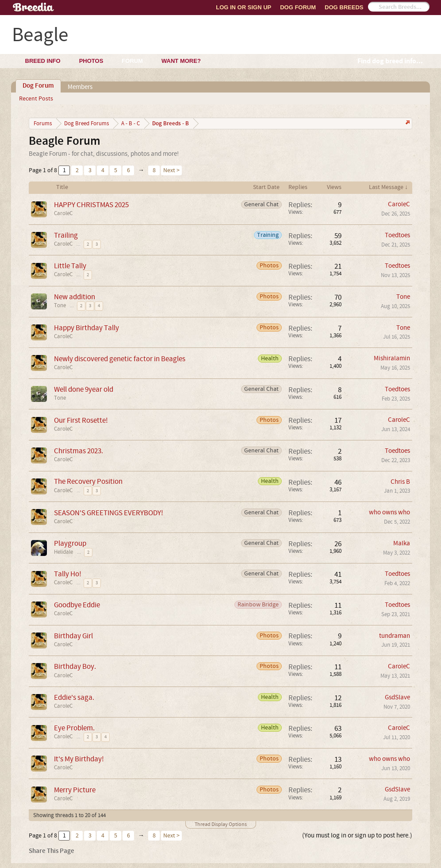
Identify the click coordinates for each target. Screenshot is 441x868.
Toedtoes (397, 235)
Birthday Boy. (75, 666)
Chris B (400, 482)
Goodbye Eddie (77, 605)
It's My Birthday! (79, 759)
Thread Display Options (221, 824)
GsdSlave (397, 697)
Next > (171, 170)
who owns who (389, 512)
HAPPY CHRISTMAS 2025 (91, 205)
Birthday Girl (73, 636)
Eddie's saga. (74, 697)
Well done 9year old (84, 389)
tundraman (395, 636)
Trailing (66, 235)
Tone (60, 305)
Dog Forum (298, 7)
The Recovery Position (88, 481)
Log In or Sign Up (244, 7)
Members (80, 87)
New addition (75, 297)
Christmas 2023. (79, 451)
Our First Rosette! (81, 420)
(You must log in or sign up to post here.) (357, 835)
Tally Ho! (68, 574)
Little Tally (70, 266)
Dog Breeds (344, 7)
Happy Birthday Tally (86, 328)
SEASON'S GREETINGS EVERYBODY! (109, 513)
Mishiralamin (392, 358)
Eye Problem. (74, 728)
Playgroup (70, 543)
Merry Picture (75, 790)
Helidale (63, 552)
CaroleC (63, 213)
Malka (402, 543)
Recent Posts (36, 99)
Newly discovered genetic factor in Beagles (120, 359)
